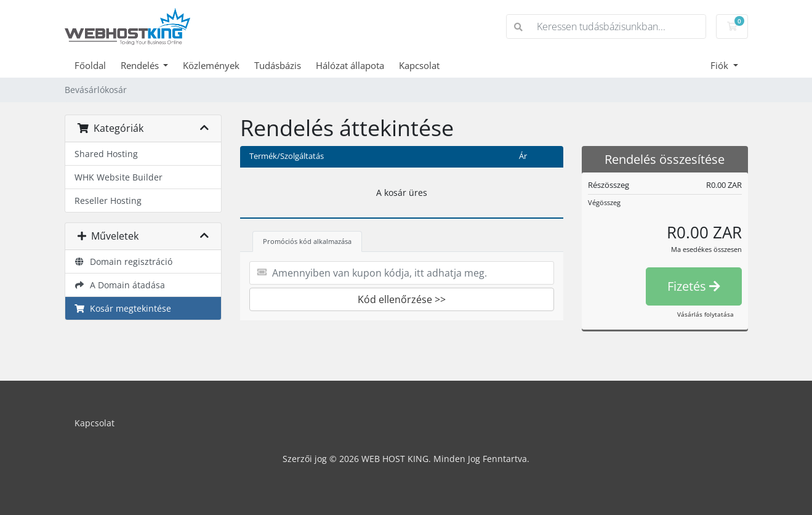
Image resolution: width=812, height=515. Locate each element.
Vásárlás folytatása (705, 314)
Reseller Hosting (108, 201)
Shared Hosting (106, 154)
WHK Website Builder (119, 177)
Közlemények (211, 65)
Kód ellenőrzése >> (402, 299)
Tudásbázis (278, 65)
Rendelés (141, 65)
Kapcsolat (419, 65)
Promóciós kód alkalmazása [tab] (307, 241)
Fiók (721, 65)
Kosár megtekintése (123, 308)
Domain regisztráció (124, 262)
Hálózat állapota (350, 65)
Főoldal (90, 65)
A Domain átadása (120, 285)
